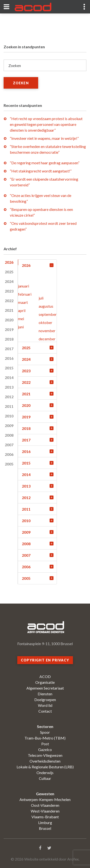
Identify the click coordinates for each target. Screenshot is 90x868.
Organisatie (45, 682)
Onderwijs (45, 773)
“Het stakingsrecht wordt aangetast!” (41, 171)
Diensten (45, 694)
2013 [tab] (9, 387)
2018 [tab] (9, 339)
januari (24, 286)
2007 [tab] (9, 445)
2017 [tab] (9, 349)
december (47, 339)
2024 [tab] (9, 281)
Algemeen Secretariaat (45, 688)
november (47, 331)
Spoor (45, 732)
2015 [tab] (9, 368)
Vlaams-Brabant (45, 817)
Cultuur (45, 778)
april (22, 310)
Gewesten (45, 794)
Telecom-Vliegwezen (45, 755)
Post (45, 744)
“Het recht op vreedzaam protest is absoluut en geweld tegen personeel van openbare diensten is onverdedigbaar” (46, 124)
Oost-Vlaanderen (45, 805)
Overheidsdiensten (45, 761)
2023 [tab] (9, 291)
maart (23, 302)
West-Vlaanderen (45, 811)
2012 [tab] (9, 397)
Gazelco (45, 749)
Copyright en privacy (45, 660)
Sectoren (45, 726)
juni (21, 327)
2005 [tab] (9, 464)
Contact (45, 711)
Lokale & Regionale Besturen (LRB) (45, 767)
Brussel (45, 828)
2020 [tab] (9, 320)
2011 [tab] (9, 406)
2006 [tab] (9, 454)
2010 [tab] (9, 416)
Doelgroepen (45, 700)
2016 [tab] (9, 358)
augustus (46, 306)
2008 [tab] (9, 435)
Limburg (45, 822)
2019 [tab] (9, 329)
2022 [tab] (9, 301)
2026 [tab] (9, 262)
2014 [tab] (9, 377)
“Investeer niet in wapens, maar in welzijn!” (44, 138)
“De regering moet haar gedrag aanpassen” (45, 163)
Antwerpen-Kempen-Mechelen (45, 799)
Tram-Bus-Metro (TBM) (45, 738)
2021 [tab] (9, 310)
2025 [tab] (9, 272)
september (48, 314)
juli (41, 298)
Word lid (45, 705)
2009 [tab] (9, 425)
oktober (45, 322)
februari (25, 294)
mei (21, 319)
